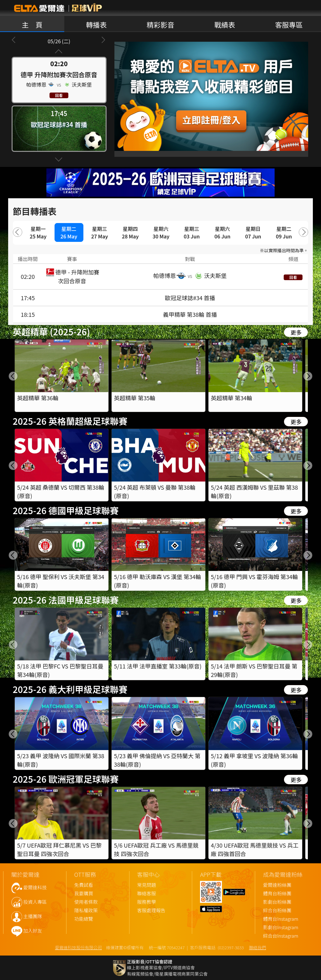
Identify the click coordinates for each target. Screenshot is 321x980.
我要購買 (84, 894)
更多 (296, 332)
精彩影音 (160, 24)
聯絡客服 (147, 894)
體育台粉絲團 (277, 894)
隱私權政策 (86, 911)
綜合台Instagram (281, 936)
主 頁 (32, 24)
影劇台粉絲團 (277, 902)
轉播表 (96, 24)
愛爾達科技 (35, 888)
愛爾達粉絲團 (277, 885)
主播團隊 (33, 916)
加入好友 (33, 931)
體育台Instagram (281, 919)
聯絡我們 (257, 947)
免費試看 (84, 885)
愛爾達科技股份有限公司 (78, 947)
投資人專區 (35, 902)
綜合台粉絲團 (277, 911)
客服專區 (289, 24)
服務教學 (147, 902)
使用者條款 (86, 902)
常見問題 (147, 885)
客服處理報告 (151, 911)
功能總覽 (84, 919)
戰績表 (225, 24)
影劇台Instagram (281, 927)
